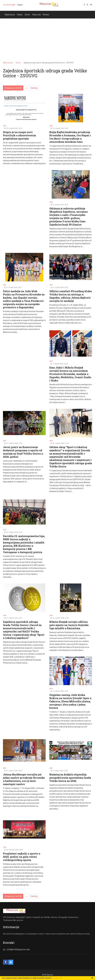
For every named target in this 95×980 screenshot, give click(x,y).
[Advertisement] (47, 37)
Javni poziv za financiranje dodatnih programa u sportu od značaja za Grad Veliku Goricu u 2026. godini (23, 452)
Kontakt (8, 8)
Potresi (46, 15)
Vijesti (20, 15)
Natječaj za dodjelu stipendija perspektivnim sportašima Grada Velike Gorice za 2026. (70, 778)
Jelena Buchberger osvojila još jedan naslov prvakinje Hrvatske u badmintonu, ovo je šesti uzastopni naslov (24, 779)
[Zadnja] (34, 88)
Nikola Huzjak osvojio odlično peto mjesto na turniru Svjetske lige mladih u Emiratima (69, 625)
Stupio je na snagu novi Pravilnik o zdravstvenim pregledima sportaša (19, 135)
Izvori (27, 15)
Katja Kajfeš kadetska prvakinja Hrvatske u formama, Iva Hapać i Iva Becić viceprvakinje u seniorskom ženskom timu (70, 137)
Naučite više (57, 978)
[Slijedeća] (26, 88)
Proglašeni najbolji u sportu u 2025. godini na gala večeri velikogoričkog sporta (22, 857)
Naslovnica (10, 15)
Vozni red (36, 15)
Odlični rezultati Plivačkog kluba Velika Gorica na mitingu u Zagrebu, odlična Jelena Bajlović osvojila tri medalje (71, 296)
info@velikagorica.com (18, 949)
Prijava (20, 5)
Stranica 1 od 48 (13, 88)
